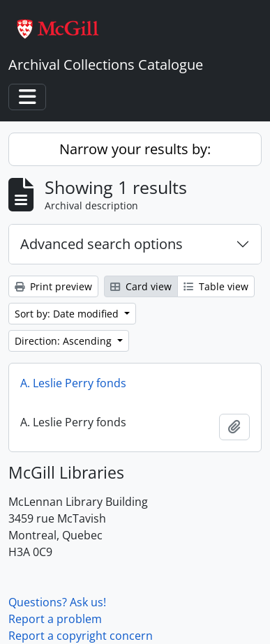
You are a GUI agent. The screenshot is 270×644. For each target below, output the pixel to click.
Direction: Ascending (65, 341)
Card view (141, 286)
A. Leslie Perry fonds (73, 383)
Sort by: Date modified (68, 314)
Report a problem (55, 619)
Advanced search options (102, 244)
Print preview (53, 286)
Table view (216, 286)
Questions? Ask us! (57, 602)
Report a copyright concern (81, 636)
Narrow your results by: (135, 149)
